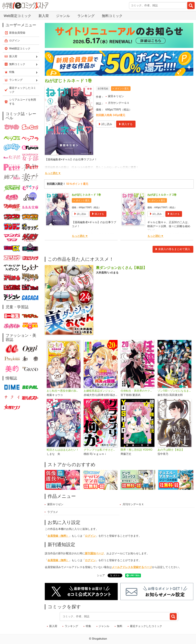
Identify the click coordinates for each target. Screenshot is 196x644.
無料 (120, 626)
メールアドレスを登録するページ (132, 567)
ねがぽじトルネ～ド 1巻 (86, 195)
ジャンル (63, 16)
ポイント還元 (122, 89)
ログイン (90, 536)
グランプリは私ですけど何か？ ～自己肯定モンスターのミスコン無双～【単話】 (101, 450)
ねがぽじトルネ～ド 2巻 (162, 195)
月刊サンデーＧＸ (119, 103)
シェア (101, 575)
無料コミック (112, 16)
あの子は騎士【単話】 (171, 450)
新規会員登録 (17, 33)
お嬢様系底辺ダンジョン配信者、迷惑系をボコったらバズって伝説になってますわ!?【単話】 (101, 391)
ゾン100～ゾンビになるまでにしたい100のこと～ (174, 391)
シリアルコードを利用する (23, 102)
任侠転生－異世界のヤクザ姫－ (138, 391)
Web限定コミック (17, 16)
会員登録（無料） (58, 536)
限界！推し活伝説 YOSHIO (137, 450)
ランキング (86, 16)
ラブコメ (53, 512)
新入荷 (44, 16)
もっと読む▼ (53, 173)
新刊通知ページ (94, 553)
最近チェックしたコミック (146, 626)
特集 (88, 626)
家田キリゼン (116, 96)
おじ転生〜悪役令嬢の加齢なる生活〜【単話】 (64, 391)
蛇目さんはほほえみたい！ (63, 450)
